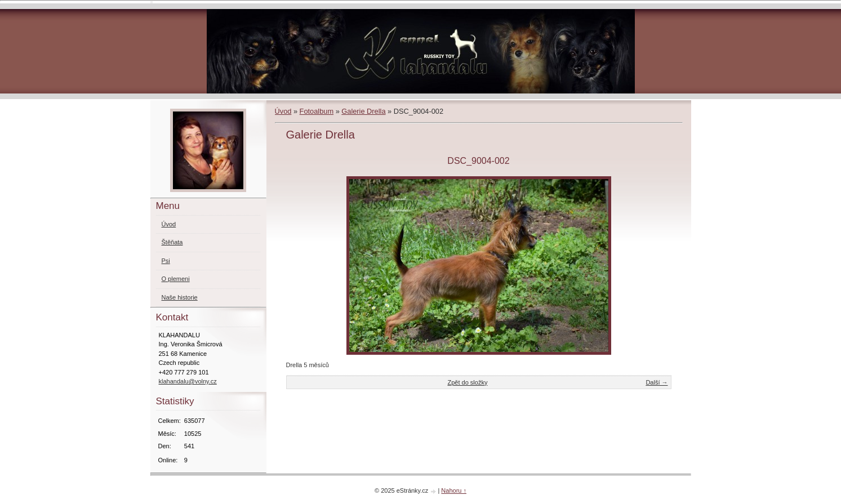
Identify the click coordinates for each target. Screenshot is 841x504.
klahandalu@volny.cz (188, 381)
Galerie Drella (363, 111)
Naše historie (180, 297)
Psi (166, 261)
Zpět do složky (467, 382)
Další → (657, 382)
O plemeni (176, 279)
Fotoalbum (317, 111)
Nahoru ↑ (454, 490)
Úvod (283, 111)
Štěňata (172, 242)
